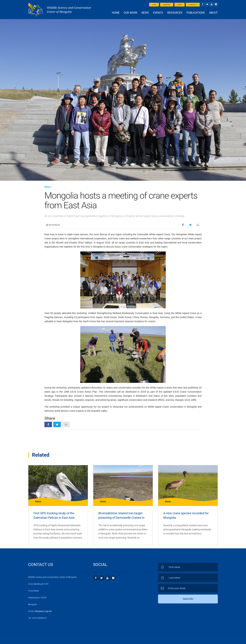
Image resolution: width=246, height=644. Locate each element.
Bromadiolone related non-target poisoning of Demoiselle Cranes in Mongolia (121, 516)
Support (167, 5)
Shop (180, 5)
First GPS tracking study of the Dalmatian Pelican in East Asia (54, 515)
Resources (175, 13)
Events (158, 13)
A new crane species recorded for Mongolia (186, 515)
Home (116, 13)
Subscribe (188, 599)
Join (154, 5)
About (213, 13)
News (145, 13)
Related (41, 455)
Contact (193, 5)
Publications (196, 13)
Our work (131, 13)
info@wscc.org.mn (43, 611)
